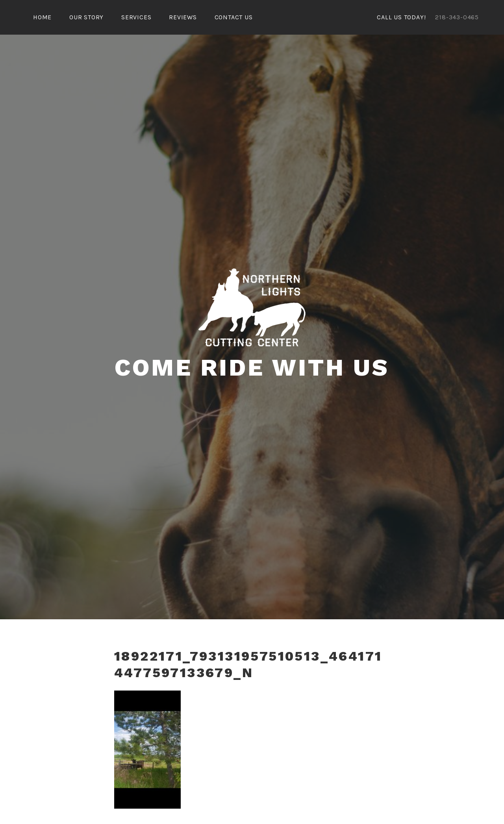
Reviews (183, 17)
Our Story (86, 17)
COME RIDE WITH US (252, 368)
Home (42, 17)
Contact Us (234, 17)
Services (136, 17)
